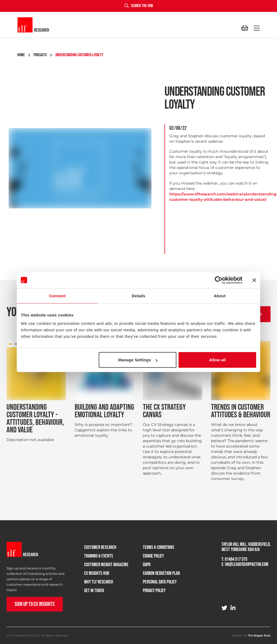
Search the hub (139, 6)
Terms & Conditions (155, 545)
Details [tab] (138, 296)
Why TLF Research (95, 580)
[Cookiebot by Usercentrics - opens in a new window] (219, 280)
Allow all (217, 360)
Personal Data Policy (156, 580)
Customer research (96, 545)
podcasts (43, 55)
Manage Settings (138, 360)
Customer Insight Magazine (103, 563)
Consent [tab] (57, 296)
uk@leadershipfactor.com (247, 564)
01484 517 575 (236, 559)
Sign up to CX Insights (35, 604)
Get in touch (90, 589)
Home (24, 55)
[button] (256, 28)
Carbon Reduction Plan (158, 571)
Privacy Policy (150, 589)
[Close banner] (254, 280)
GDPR (143, 563)
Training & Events (95, 554)
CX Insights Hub (93, 571)
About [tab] (220, 296)
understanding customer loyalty (79, 55)
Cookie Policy (150, 554)
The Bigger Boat (259, 635)
